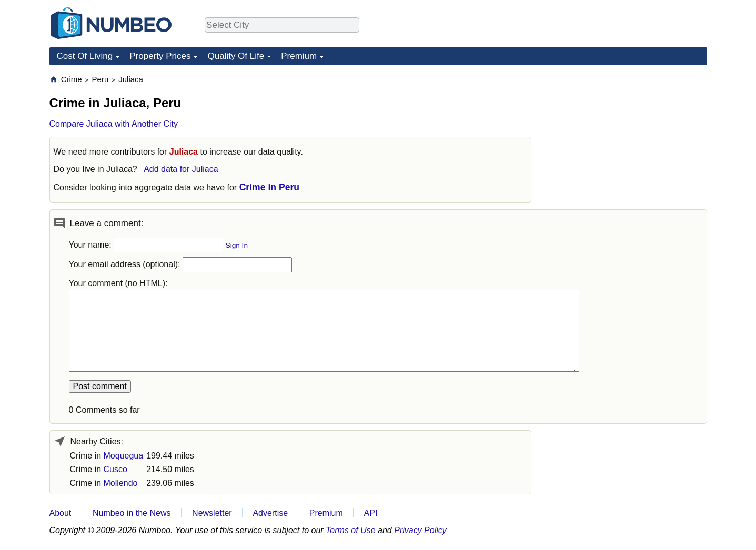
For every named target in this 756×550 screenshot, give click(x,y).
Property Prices (160, 56)
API (371, 513)
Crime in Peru (269, 187)
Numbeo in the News (132, 513)
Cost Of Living (85, 56)
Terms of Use (351, 530)
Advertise (270, 513)
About (61, 513)
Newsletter (212, 513)
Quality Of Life (236, 56)
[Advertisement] (628, 140)
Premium (299, 56)
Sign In (237, 245)
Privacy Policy (420, 530)
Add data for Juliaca (181, 169)
